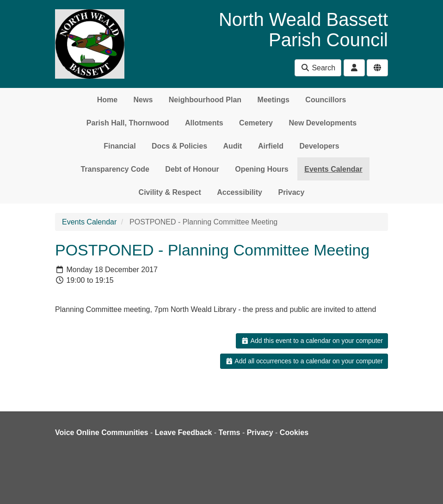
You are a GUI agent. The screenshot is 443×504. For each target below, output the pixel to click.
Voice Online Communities (102, 432)
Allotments (204, 123)
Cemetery (256, 123)
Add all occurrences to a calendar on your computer (304, 361)
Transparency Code (115, 169)
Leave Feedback (184, 432)
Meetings (274, 100)
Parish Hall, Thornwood (128, 123)
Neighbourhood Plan (205, 100)
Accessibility (240, 192)
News (143, 100)
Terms (230, 432)
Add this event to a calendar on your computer (312, 341)
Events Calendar (333, 169)
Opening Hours (262, 169)
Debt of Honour (192, 169)
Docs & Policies (179, 146)
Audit (233, 146)
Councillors (326, 100)
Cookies (294, 432)
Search (318, 68)
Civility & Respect (170, 192)
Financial (120, 146)
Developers (319, 146)
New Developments (323, 123)
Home (107, 100)
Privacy (291, 192)
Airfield (271, 146)
